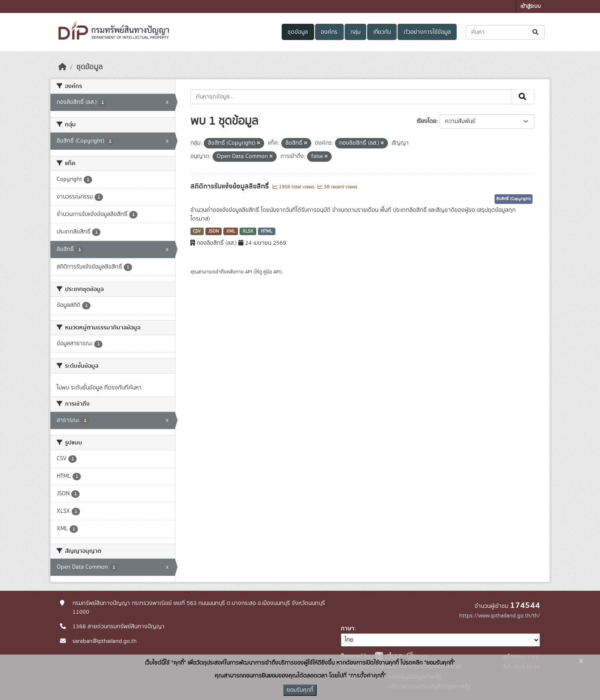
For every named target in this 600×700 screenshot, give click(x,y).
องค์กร (329, 32)
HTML (267, 231)
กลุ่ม (355, 32)
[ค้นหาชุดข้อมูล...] (505, 32)
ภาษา (347, 629)
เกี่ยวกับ (382, 32)
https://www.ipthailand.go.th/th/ (500, 616)
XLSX (248, 231)
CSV (197, 231)
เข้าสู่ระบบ (531, 6)
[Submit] (536, 32)
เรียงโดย (426, 121)
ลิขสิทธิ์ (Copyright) (514, 199)
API (249, 272)
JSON (214, 231)
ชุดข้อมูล (298, 32)
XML (231, 231)
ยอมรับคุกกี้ (300, 690)
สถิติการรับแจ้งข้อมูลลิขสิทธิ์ (230, 186)
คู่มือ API (272, 272)
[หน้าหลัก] (62, 67)
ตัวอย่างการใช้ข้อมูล (427, 32)
